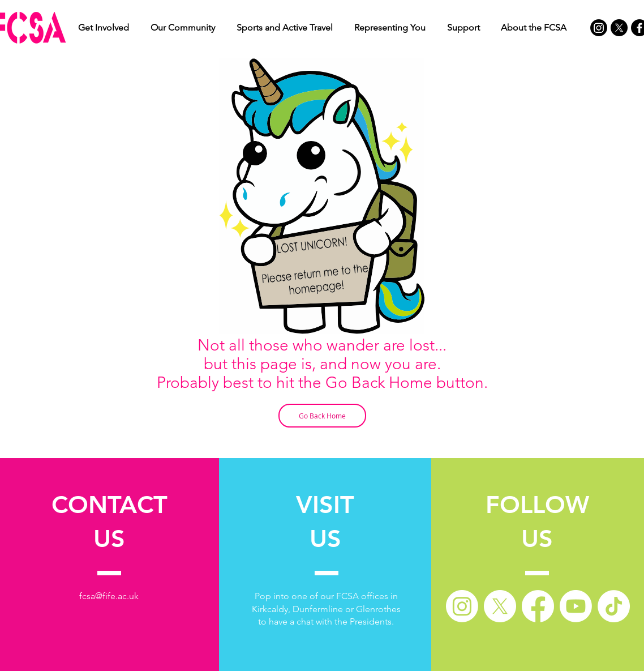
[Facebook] (538, 606)
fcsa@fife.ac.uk (109, 596)
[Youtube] (576, 606)
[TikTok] (614, 606)
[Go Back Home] (322, 416)
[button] (104, 28)
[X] (619, 28)
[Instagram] (599, 28)
